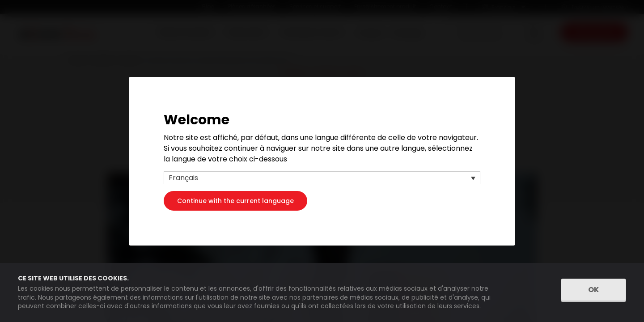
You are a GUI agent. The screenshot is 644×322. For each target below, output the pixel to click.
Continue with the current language (235, 200)
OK (593, 290)
